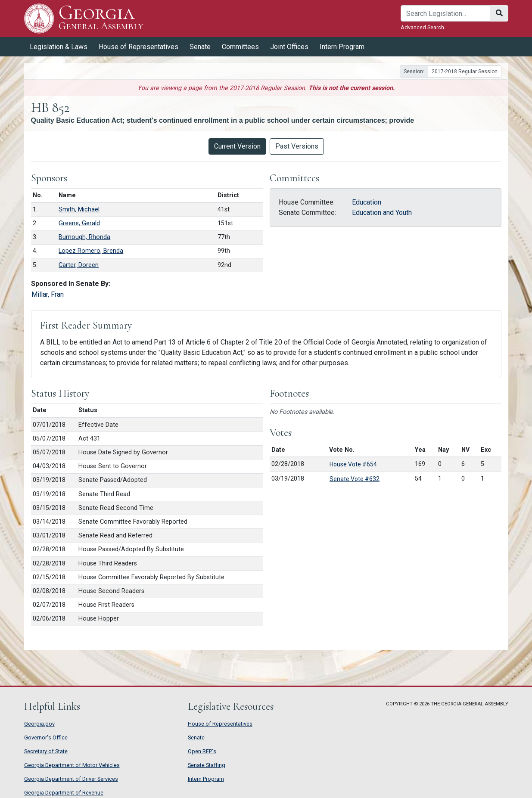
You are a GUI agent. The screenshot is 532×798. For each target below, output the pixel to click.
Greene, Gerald (79, 223)
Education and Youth (382, 213)
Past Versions (297, 146)
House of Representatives (138, 47)
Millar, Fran (48, 294)
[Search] (446, 13)
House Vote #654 (353, 464)
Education (367, 202)
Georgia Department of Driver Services (71, 779)
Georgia (101, 18)
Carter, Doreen (79, 265)
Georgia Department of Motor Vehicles (72, 765)
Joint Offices (289, 47)
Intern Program (342, 47)
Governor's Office (46, 737)
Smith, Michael (79, 210)
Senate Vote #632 (355, 479)
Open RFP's (202, 751)
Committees (240, 47)
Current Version (237, 146)
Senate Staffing (207, 765)
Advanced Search (422, 27)
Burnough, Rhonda (84, 237)
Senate (200, 47)
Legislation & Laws (59, 47)
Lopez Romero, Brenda (91, 251)
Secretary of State (46, 751)
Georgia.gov (39, 724)
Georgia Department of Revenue (64, 793)
